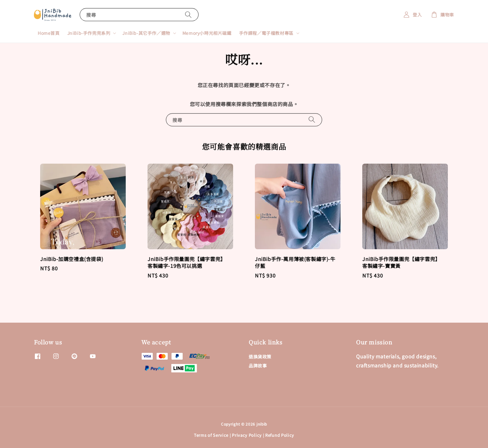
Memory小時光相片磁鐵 (207, 33)
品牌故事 (258, 366)
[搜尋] (188, 14)
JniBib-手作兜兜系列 (89, 33)
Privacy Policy (247, 435)
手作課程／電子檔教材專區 (266, 33)
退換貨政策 (260, 357)
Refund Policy (280, 435)
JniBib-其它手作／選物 (146, 33)
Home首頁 (49, 33)
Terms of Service (211, 435)
